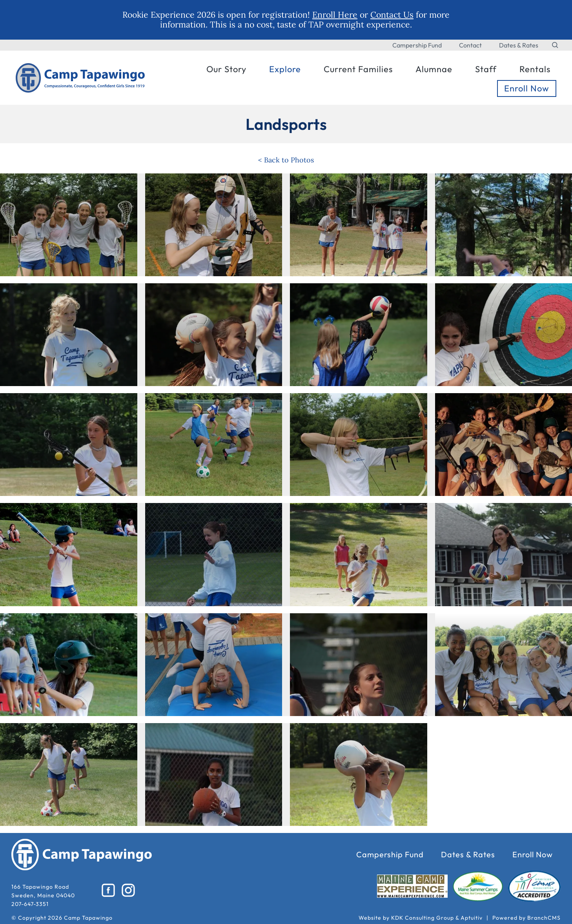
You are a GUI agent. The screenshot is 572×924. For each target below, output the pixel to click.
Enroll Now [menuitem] (527, 88)
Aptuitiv (472, 918)
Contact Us (392, 15)
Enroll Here (335, 15)
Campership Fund (417, 45)
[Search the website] (555, 45)
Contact (470, 45)
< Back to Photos (286, 160)
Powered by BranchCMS (526, 918)
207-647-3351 (30, 904)
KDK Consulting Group (423, 918)
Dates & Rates (519, 45)
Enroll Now (533, 855)
